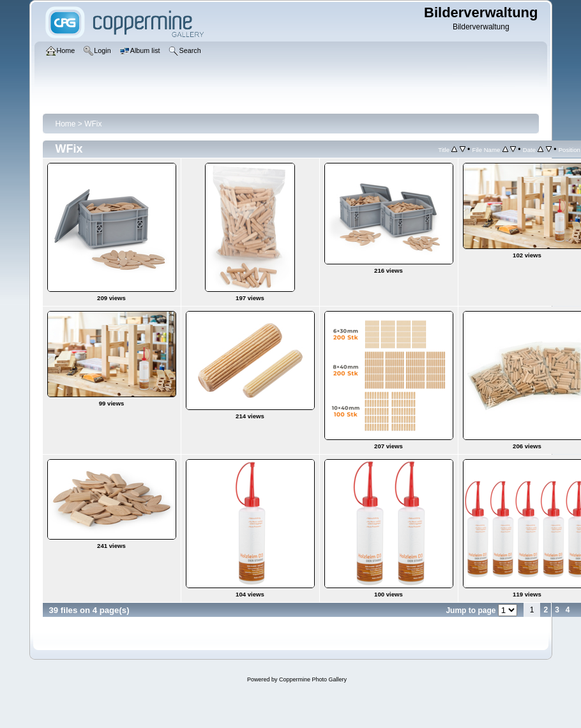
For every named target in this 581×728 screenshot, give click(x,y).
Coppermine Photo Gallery (313, 679)
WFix (93, 124)
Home (66, 124)
